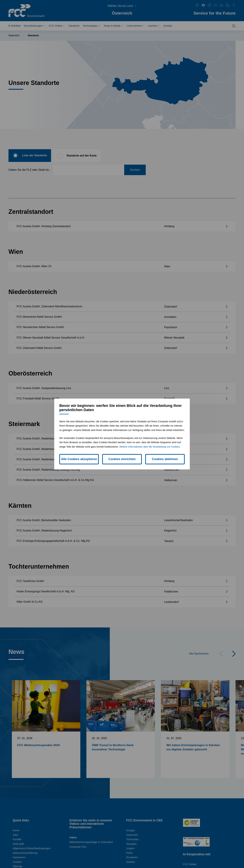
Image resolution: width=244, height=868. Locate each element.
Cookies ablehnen (165, 459)
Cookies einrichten (122, 459)
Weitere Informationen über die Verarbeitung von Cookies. (150, 447)
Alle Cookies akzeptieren (79, 459)
